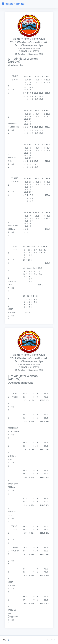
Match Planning (13, 4)
